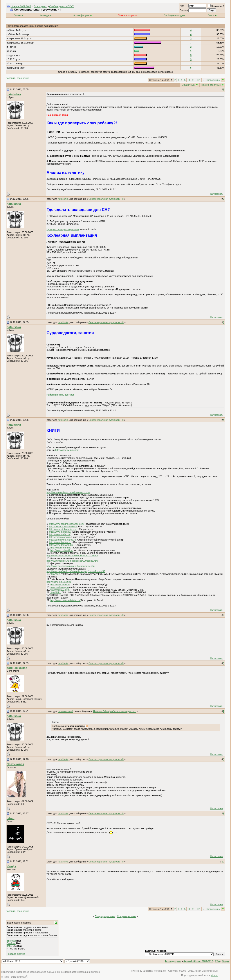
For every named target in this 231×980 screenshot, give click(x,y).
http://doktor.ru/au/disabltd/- (63, 526)
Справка (18, 15)
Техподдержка (173, 961)
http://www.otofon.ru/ (60, 534)
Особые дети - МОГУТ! (62, 6)
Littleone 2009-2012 (21, 6)
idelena (215, 975)
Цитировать (217, 194)
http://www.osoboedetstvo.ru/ (66, 600)
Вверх (226, 961)
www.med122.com (60, 590)
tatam (11, 818)
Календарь (45, 15)
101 (199, 80)
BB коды (11, 941)
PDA (217, 961)
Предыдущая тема (105, 916)
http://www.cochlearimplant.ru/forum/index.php (71, 566)
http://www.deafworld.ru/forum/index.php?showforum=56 (76, 571)
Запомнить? (216, 6)
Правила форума (16, 954)
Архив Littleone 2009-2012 (198, 961)
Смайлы (11, 943)
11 (189, 80)
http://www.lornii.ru (60, 584)
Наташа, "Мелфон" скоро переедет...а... (115, 711)
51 (193, 80)
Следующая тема (127, 916)
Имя (182, 6)
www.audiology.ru (60, 587)
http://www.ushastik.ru (62, 550)
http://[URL (55, 574)
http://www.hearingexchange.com (66, 524)
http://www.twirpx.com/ (67, 450)
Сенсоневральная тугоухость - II (106, 199)
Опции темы (188, 85)
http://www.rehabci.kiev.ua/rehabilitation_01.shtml (72, 555)
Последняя (213, 80)
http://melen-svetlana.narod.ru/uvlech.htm (68, 492)
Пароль (184, 10)
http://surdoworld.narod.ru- (63, 540)
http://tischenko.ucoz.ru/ (59, 582)
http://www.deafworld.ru (61, 545)
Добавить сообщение (17, 78)
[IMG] (9, 946)
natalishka (14, 94)
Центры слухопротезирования (63, 229)
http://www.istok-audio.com (63, 529)
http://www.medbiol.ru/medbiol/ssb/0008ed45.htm (72, 561)
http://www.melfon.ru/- (60, 532)
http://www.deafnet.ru (60, 542)
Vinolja (11, 866)
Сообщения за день (175, 15)
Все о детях (40, 6)
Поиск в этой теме (211, 85)
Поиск (213, 15)
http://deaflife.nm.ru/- (61, 548)
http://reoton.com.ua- (60, 537)
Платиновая (15, 764)
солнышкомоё (17, 668)
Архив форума (81, 15)
